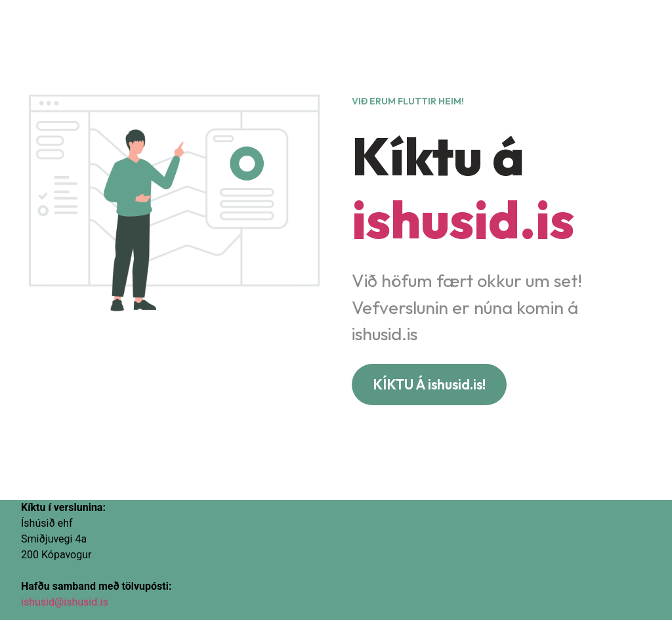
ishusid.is (463, 219)
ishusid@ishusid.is (65, 602)
